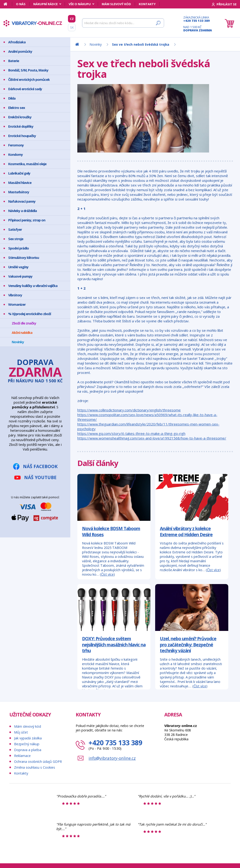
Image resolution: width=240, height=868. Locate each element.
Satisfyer (15, 229)
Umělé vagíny (18, 267)
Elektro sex (17, 108)
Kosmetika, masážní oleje (27, 164)
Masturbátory (19, 192)
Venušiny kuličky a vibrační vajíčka (33, 286)
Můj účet (21, 732)
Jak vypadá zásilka (28, 738)
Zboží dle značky (24, 323)
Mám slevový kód (116, 4)
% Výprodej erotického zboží (30, 314)
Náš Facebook (40, 466)
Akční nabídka (22, 333)
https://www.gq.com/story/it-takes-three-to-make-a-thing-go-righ (131, 433)
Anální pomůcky (20, 51)
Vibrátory (15, 295)
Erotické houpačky (22, 136)
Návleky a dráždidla (22, 211)
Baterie (14, 61)
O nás (21, 4)
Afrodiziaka (17, 42)
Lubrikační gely (19, 173)
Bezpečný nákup (27, 744)
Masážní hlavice (20, 183)
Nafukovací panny (22, 201)
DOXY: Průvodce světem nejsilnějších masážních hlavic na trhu (114, 644)
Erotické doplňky (21, 126)
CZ (72, 19)
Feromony (16, 145)
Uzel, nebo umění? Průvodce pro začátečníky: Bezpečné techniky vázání (188, 644)
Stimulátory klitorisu (24, 258)
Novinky (18, 342)
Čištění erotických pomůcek (29, 80)
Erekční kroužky (20, 117)
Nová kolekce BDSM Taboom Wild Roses (111, 531)
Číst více (107, 574)
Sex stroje (16, 239)
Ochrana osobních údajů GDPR (38, 762)
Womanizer (17, 304)
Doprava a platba (28, 750)
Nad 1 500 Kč (198, 29)
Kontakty (147, 4)
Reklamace (22, 756)
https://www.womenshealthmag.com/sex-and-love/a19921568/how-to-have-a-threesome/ (152, 438)
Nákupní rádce (45, 4)
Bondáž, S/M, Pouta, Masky (28, 70)
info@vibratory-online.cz (112, 758)
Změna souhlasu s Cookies (35, 767)
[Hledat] (123, 23)
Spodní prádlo (19, 248)
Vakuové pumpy (20, 276)
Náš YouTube (40, 477)
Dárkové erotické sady (25, 89)
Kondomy (15, 155)
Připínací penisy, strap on (27, 220)
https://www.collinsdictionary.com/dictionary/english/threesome (129, 410)
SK (72, 27)
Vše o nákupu (80, 4)
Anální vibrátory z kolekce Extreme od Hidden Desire (186, 531)
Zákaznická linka (198, 19)
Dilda (12, 98)
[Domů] (8, 4)
